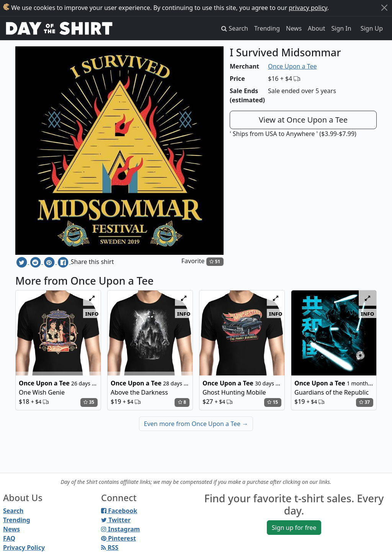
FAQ (9, 538)
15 (273, 402)
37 (364, 402)
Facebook (119, 511)
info (92, 313)
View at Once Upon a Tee (303, 120)
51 (215, 261)
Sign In (341, 28)
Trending (267, 28)
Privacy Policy (24, 547)
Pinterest (118, 538)
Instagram (120, 529)
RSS (110, 547)
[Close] (384, 8)
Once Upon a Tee (292, 66)
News (294, 28)
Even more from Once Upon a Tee (196, 424)
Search (13, 511)
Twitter (116, 520)
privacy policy (308, 8)
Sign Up (372, 28)
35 (89, 402)
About (316, 28)
